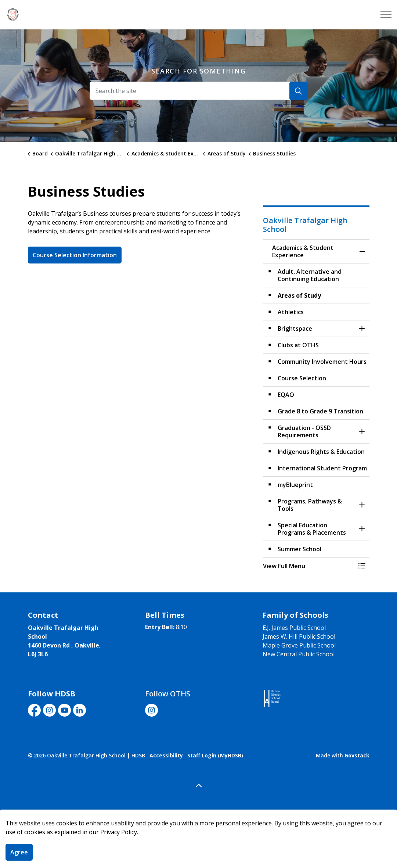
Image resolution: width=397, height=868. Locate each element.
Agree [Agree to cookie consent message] (19, 852)
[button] (309, 566)
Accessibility (166, 755)
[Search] (299, 91)
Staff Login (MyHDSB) (215, 755)
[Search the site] (199, 91)
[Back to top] (199, 786)
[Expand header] (386, 15)
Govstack (357, 755)
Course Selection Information (75, 255)
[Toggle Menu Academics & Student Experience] (362, 566)
